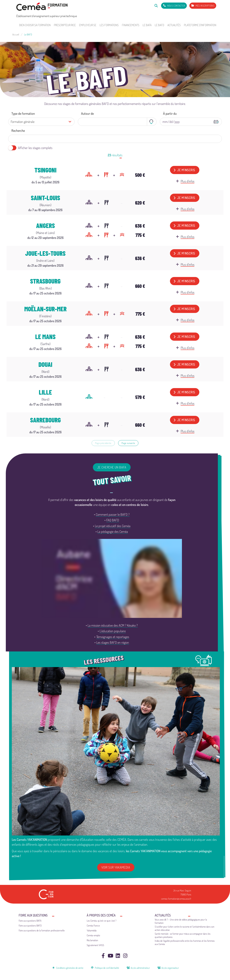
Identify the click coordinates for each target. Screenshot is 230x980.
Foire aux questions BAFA (30, 921)
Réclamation (92, 940)
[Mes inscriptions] (203, 6)
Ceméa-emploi (93, 935)
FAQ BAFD (113, 520)
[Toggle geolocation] (152, 122)
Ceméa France (93, 925)
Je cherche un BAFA (112, 467)
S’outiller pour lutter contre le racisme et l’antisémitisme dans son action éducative (185, 928)
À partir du (170, 113)
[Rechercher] (156, 6)
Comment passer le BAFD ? (113, 514)
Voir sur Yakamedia (116, 867)
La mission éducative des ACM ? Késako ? (113, 625)
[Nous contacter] (174, 6)
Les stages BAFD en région (113, 642)
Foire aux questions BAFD (30, 925)
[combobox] (117, 122)
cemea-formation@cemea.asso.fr (176, 899)
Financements (131, 25)
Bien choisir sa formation (35, 25)
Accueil (16, 34)
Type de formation (23, 113)
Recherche (18, 131)
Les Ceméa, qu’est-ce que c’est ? (101, 921)
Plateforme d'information (200, 25)
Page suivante (128, 443)
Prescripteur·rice (65, 25)
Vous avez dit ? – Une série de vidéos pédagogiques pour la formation (181, 921)
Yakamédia (92, 930)
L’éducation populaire (113, 631)
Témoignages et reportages (113, 637)
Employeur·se (88, 25)
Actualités (174, 25)
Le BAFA (147, 25)
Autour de (87, 113)
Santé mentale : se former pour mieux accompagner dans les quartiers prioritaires (183, 935)
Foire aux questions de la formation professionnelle (42, 930)
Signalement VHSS (95, 945)
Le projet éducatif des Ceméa (113, 526)
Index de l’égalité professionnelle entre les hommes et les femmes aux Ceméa (185, 942)
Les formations (109, 25)
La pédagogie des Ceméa (113, 531)
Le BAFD (159, 25)
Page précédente (103, 443)
